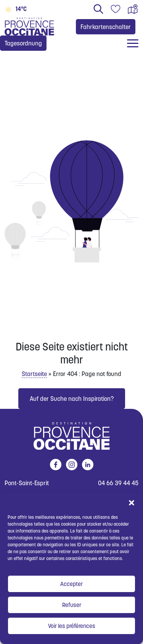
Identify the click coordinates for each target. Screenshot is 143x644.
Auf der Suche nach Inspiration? (72, 399)
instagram (70, 465)
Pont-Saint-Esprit (27, 483)
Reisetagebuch (116, 9)
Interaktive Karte (133, 9)
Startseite (34, 374)
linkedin (86, 465)
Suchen (98, 9)
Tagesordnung (23, 43)
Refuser (72, 605)
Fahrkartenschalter (106, 27)
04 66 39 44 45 (118, 483)
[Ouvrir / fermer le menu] (133, 43)
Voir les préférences (72, 626)
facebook (54, 465)
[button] (132, 502)
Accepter (71, 584)
